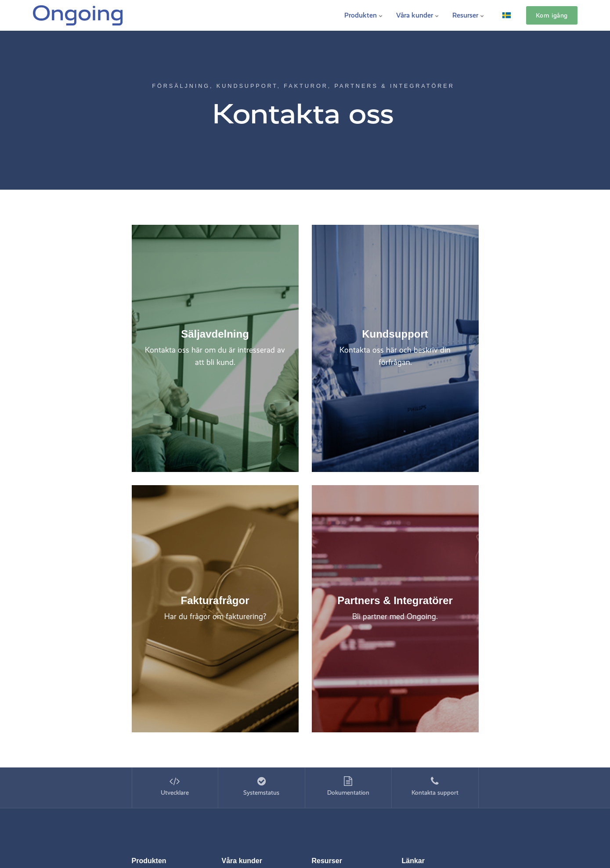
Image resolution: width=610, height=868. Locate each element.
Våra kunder (418, 15)
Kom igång (552, 15)
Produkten (364, 15)
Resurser (468, 15)
